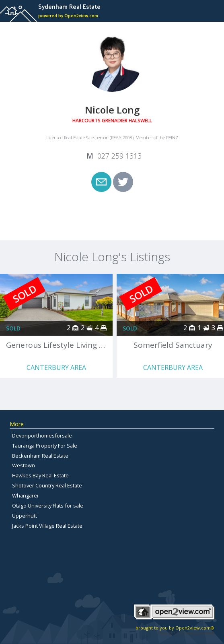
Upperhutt (25, 516)
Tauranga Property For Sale (45, 446)
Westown (24, 465)
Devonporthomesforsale (42, 436)
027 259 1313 (119, 156)
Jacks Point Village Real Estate (47, 526)
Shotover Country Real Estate (47, 485)
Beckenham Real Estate (40, 456)
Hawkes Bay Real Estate (40, 475)
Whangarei (25, 495)
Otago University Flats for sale (48, 506)
